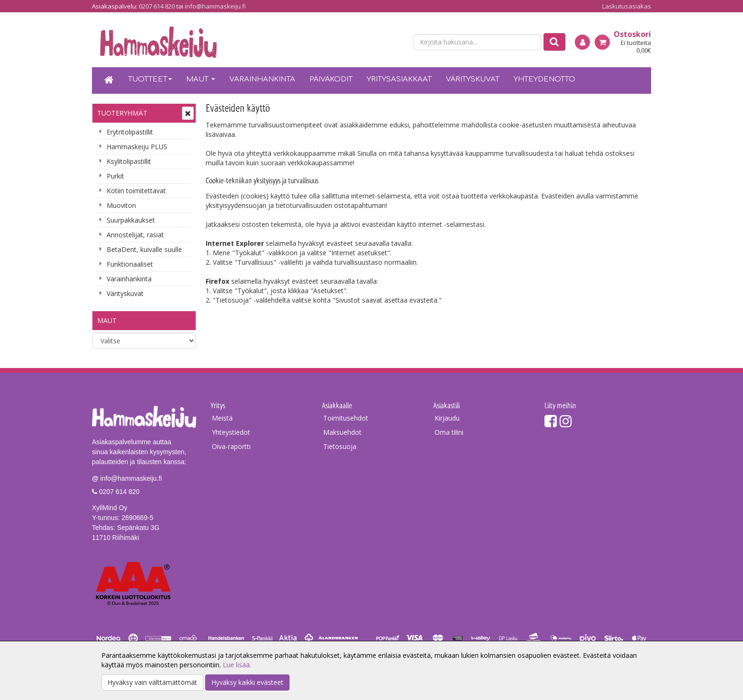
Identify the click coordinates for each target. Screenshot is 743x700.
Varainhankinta (262, 79)
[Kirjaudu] (582, 42)
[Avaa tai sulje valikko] (188, 113)
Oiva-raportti (231, 446)
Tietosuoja (340, 446)
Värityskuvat (473, 79)
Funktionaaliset (130, 264)
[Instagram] (566, 421)
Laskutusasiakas (627, 6)
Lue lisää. (237, 665)
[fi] (381, 43)
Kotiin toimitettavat (136, 191)
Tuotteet (150, 79)
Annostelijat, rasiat (135, 235)
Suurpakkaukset (131, 220)
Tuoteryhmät (122, 113)
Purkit (115, 176)
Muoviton (121, 205)
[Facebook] (551, 421)
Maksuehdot (342, 432)
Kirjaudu (447, 418)
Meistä (222, 418)
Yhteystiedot (231, 432)
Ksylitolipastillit (129, 161)
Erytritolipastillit (130, 132)
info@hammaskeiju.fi (215, 6)
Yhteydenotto (544, 79)
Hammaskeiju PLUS (137, 147)
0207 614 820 (157, 6)
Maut (201, 79)
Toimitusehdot (346, 418)
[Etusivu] (109, 81)
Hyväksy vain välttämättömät (152, 682)
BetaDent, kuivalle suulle (144, 249)
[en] (398, 43)
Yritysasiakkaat (399, 79)
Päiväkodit (331, 79)
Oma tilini (449, 432)
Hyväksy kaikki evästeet (247, 682)
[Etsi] (554, 42)
